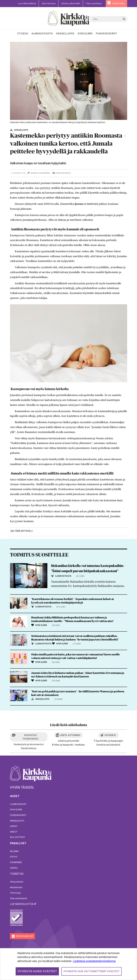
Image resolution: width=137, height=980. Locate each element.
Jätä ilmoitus (49, 3)
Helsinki (14, 851)
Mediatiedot (16, 887)
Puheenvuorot (18, 815)
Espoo (14, 857)
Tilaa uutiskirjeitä (19, 898)
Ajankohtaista (18, 804)
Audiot (14, 826)
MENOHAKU (119, 3)
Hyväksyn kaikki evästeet (37, 971)
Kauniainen (16, 862)
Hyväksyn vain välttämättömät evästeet (92, 971)
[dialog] (68, 964)
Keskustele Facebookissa (31, 737)
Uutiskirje (110, 735)
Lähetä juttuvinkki (71, 3)
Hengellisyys (17, 821)
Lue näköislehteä (27, 3)
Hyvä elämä (16, 809)
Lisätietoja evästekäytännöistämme (94, 961)
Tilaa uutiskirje (94, 3)
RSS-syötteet (17, 837)
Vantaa (14, 868)
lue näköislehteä (22, 904)
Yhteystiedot (17, 882)
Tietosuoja (15, 893)
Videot (14, 832)
